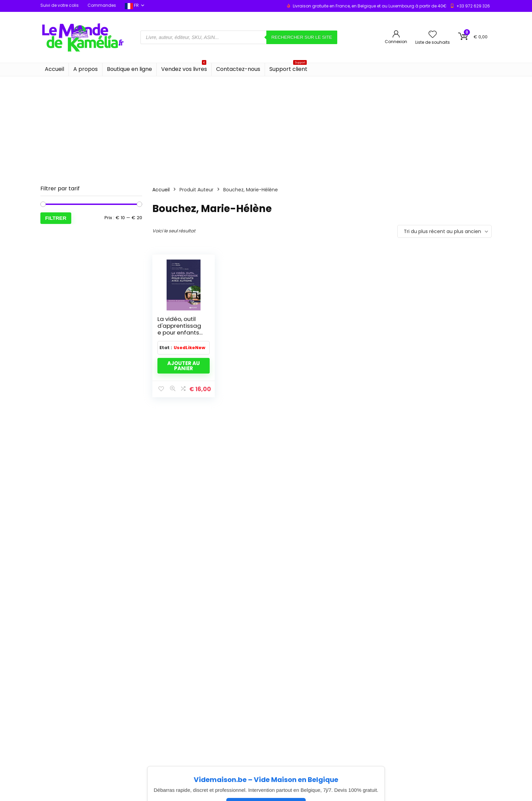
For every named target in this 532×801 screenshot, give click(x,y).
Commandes (102, 5)
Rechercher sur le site (302, 37)
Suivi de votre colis (60, 5)
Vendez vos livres (184, 68)
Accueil (54, 69)
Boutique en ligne (129, 69)
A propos (85, 69)
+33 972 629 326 (473, 6)
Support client (288, 68)
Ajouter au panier (184, 366)
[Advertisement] (266, 127)
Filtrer (56, 218)
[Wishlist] (433, 35)
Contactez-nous (238, 69)
